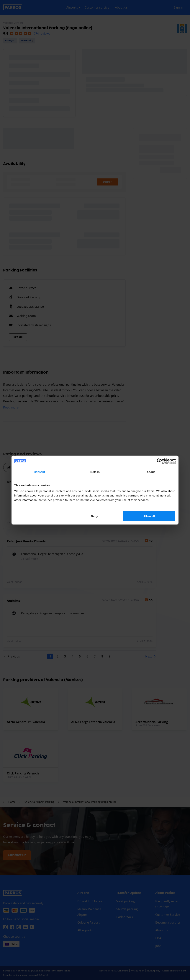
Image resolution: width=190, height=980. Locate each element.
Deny (94, 516)
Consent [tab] (39, 472)
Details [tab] (95, 472)
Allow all (149, 516)
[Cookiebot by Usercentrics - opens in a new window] (159, 461)
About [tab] (151, 472)
